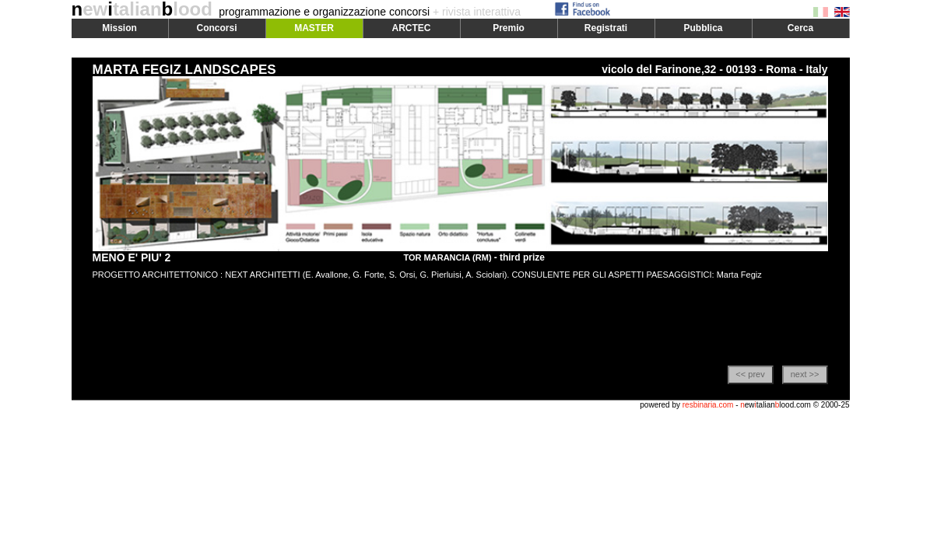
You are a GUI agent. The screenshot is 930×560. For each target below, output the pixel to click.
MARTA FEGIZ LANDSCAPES (184, 70)
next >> (805, 374)
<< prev (750, 374)
